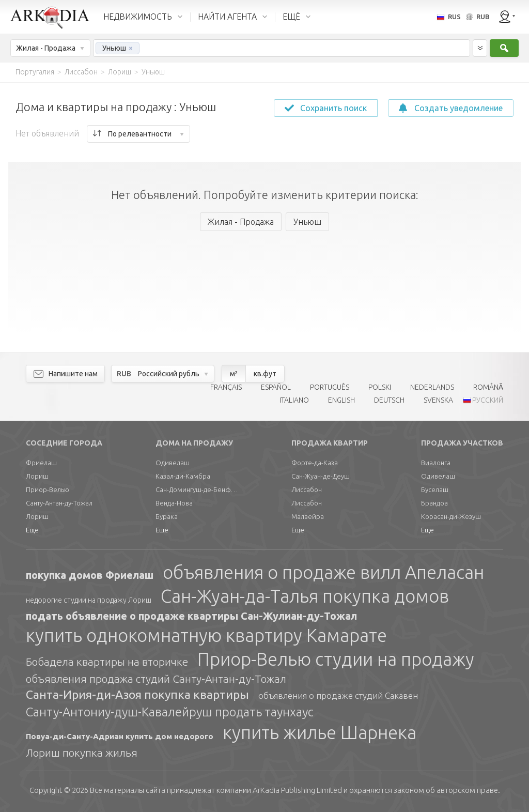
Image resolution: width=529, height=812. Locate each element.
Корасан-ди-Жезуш (451, 516)
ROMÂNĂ (488, 387)
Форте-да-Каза (315, 463)
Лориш (37, 476)
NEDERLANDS (432, 387)
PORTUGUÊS (330, 387)
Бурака (167, 516)
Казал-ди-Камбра (183, 476)
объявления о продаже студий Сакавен (338, 695)
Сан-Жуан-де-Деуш (321, 476)
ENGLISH (341, 400)
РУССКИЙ (488, 400)
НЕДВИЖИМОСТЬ (138, 17)
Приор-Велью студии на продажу (336, 659)
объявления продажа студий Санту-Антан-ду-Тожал (156, 679)
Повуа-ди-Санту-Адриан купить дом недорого (120, 736)
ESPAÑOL (276, 387)
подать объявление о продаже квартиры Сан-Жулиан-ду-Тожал (191, 616)
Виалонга (436, 463)
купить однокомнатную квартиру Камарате (206, 635)
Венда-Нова (174, 503)
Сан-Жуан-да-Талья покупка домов (305, 596)
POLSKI (380, 387)
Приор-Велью (48, 489)
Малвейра (308, 516)
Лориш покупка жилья (82, 753)
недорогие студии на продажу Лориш (89, 600)
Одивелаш (173, 463)
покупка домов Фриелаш (90, 575)
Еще (32, 530)
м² (234, 374)
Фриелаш (41, 463)
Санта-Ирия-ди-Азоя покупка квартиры (137, 694)
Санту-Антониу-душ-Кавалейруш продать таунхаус (170, 712)
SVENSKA (438, 400)
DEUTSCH (389, 400)
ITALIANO (294, 400)
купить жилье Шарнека (320, 732)
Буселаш (435, 489)
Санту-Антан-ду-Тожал (59, 503)
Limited (297, 790)
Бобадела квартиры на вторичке (107, 662)
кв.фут (265, 374)
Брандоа (434, 503)
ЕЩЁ (291, 17)
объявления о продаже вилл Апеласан (323, 572)
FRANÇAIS (226, 387)
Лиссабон (307, 489)
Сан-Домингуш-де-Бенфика (197, 489)
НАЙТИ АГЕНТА (227, 17)
